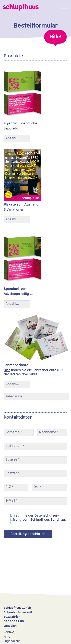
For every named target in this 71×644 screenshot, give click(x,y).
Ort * (37, 487)
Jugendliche (12, 641)
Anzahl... (12, 138)
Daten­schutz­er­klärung (34, 517)
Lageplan (10, 626)
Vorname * (14, 432)
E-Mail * (11, 500)
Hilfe (7, 637)
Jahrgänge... (15, 396)
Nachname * (49, 432)
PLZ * (9, 487)
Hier (7, 370)
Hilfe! (55, 37)
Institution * (15, 446)
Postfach (13, 473)
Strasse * (13, 459)
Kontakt (9, 632)
